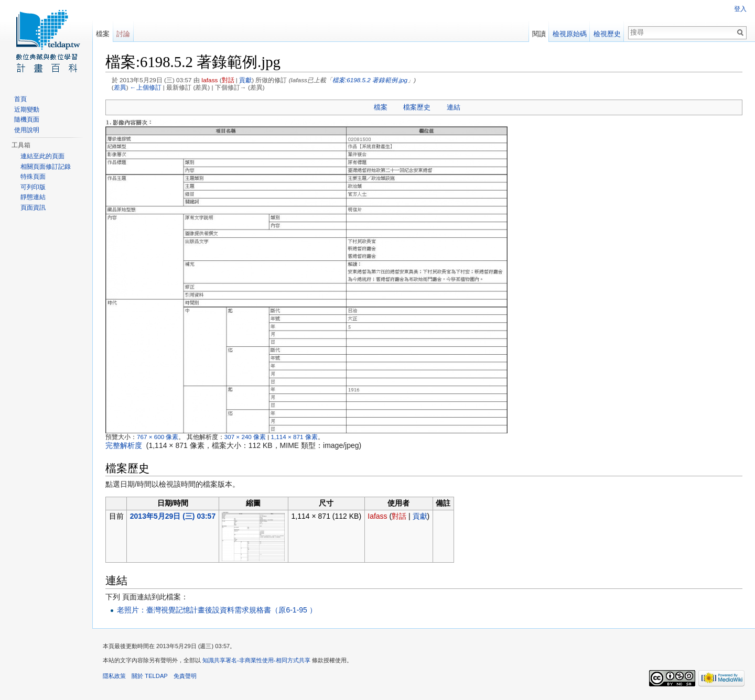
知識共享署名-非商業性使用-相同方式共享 (256, 660)
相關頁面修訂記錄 (46, 167)
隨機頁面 (27, 119)
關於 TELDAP (150, 676)
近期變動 (27, 110)
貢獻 (245, 80)
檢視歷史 (607, 34)
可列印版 (33, 187)
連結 (454, 107)
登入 (740, 9)
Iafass (209, 80)
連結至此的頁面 (42, 156)
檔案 (381, 107)
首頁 (20, 99)
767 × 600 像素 (158, 437)
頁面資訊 (33, 207)
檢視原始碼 (570, 34)
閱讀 (539, 34)
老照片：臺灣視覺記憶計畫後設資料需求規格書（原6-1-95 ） (217, 610)
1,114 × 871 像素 (294, 437)
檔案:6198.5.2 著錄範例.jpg (370, 80)
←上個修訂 (146, 87)
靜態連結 (33, 197)
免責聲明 (185, 676)
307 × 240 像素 (245, 437)
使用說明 (27, 130)
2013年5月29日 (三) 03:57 (173, 516)
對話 (228, 80)
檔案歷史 (417, 107)
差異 (120, 87)
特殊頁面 (33, 177)
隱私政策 (114, 676)
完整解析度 (124, 445)
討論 (123, 34)
